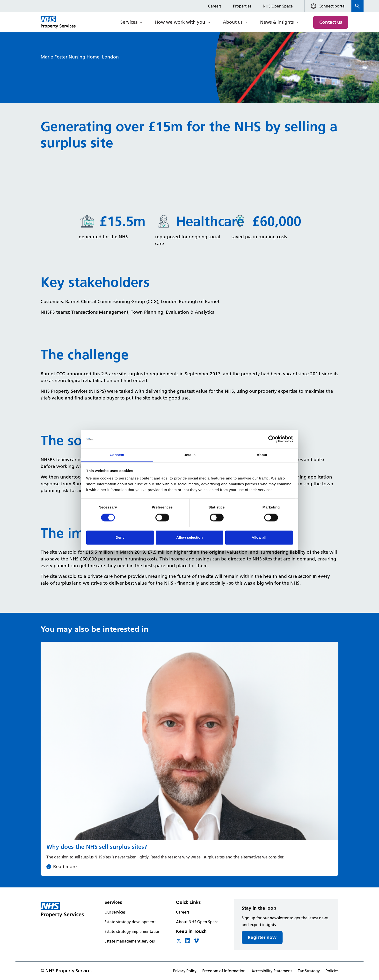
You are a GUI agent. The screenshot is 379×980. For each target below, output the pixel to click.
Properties (242, 6)
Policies (332, 971)
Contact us (331, 22)
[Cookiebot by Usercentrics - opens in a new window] (272, 439)
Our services (115, 912)
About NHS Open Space (197, 922)
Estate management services (130, 941)
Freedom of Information (224, 971)
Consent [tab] (117, 455)
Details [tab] (189, 455)
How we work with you (180, 22)
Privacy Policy (185, 971)
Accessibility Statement (272, 971)
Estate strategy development (130, 922)
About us (233, 22)
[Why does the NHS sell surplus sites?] (189, 759)
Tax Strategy (309, 971)
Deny (120, 538)
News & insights (277, 22)
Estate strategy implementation (132, 931)
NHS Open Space (278, 6)
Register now (262, 937)
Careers (215, 6)
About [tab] (262, 455)
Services (129, 22)
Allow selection (189, 538)
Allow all (259, 538)
